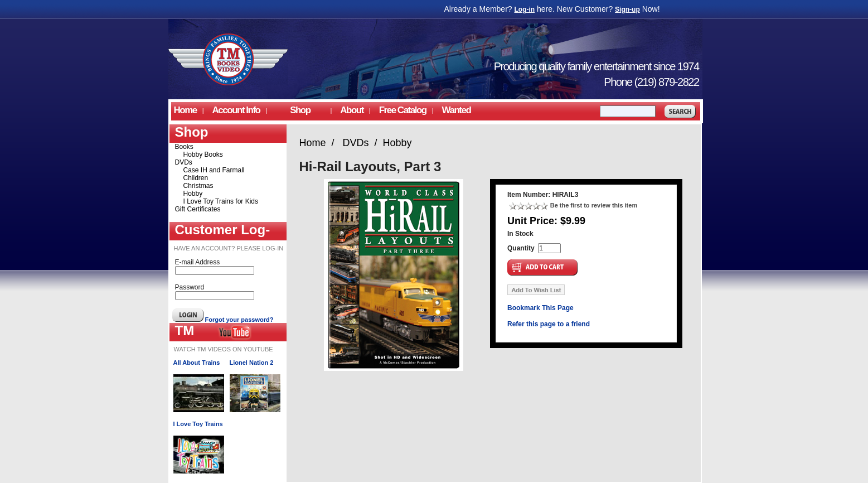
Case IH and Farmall (214, 170)
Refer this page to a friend (549, 324)
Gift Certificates (198, 209)
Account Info (236, 110)
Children (196, 178)
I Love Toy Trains (198, 424)
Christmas (198, 186)
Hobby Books (203, 154)
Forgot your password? (239, 320)
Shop (300, 110)
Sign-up (627, 9)
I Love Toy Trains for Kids (221, 201)
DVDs (184, 162)
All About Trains (197, 363)
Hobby (193, 194)
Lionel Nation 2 (252, 363)
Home (185, 110)
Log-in (525, 9)
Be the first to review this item (594, 205)
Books (184, 147)
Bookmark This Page (540, 308)
